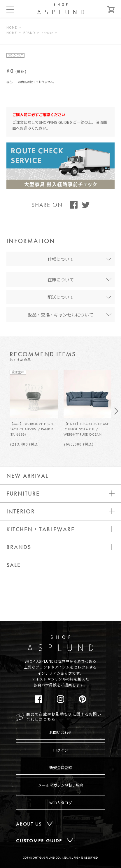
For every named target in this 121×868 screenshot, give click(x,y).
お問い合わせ (61, 732)
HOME (12, 27)
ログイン (61, 750)
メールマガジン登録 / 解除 (61, 785)
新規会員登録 (61, 768)
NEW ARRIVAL (27, 476)
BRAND (29, 32)
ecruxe (47, 32)
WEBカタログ (61, 803)
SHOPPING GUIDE (54, 122)
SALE (14, 565)
